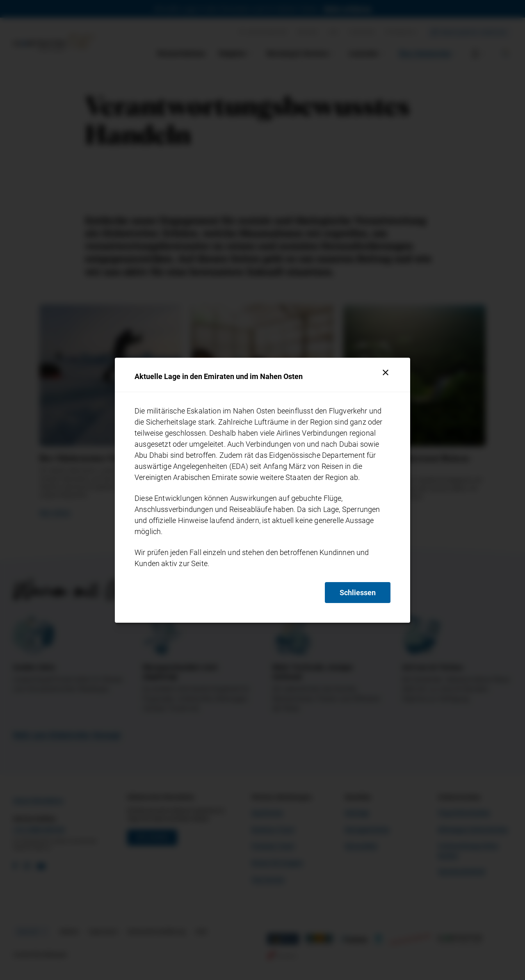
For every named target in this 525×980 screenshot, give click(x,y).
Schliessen (358, 593)
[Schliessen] (386, 372)
